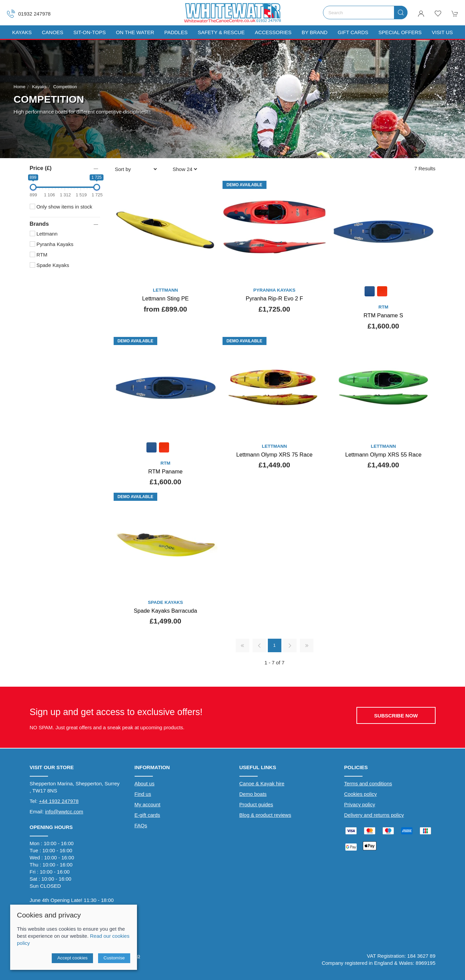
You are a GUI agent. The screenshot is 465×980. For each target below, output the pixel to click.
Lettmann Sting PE (165, 298)
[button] (438, 14)
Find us (143, 794)
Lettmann (44, 234)
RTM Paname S (383, 315)
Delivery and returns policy (374, 815)
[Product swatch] (370, 292)
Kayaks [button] (22, 32)
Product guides (256, 804)
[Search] (365, 13)
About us (145, 783)
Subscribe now (396, 716)
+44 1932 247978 (59, 801)
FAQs (141, 825)
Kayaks (39, 87)
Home (19, 87)
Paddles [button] (176, 32)
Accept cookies (72, 958)
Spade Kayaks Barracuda (166, 611)
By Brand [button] (315, 32)
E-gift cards (147, 815)
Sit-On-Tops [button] (90, 32)
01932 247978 (29, 14)
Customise (114, 958)
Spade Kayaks (50, 265)
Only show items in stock (61, 207)
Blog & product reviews (265, 815)
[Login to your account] (421, 14)
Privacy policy (360, 804)
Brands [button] (39, 224)
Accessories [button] (273, 32)
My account (148, 804)
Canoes (53, 32)
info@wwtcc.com (64, 812)
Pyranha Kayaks (52, 244)
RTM (39, 255)
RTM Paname (165, 471)
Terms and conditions (368, 783)
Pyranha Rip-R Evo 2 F (275, 298)
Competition (65, 87)
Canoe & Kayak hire (262, 783)
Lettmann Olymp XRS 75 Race (275, 455)
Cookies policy (361, 794)
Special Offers (400, 32)
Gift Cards (353, 32)
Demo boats (253, 794)
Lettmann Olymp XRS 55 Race (383, 455)
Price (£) (41, 168)
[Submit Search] (401, 13)
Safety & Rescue (221, 32)
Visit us (442, 32)
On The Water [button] (135, 32)
